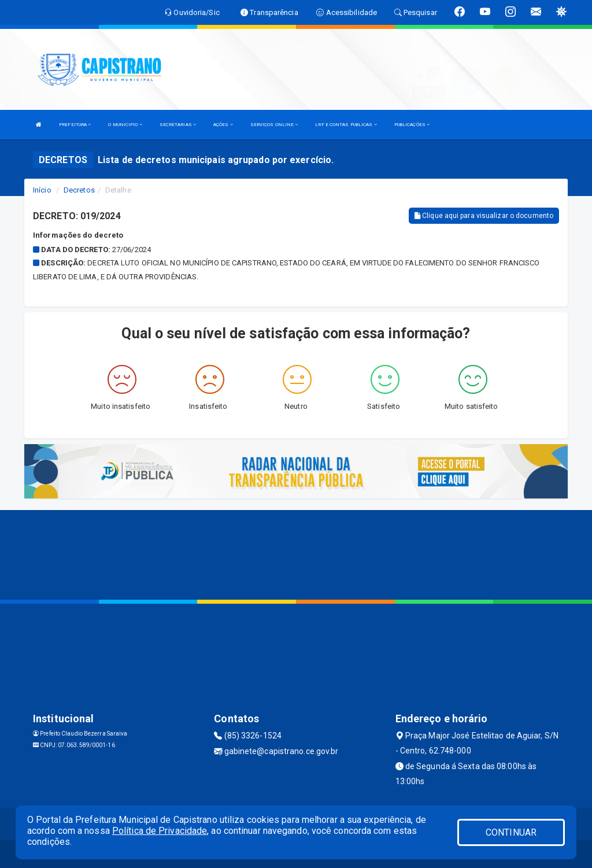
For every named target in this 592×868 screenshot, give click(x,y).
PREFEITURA (75, 125)
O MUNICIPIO (125, 125)
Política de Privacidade (160, 831)
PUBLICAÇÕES (412, 125)
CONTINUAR (511, 832)
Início (42, 190)
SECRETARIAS (178, 125)
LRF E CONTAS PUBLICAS (346, 125)
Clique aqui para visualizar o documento (484, 216)
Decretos (79, 190)
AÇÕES (223, 125)
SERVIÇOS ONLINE (274, 125)
